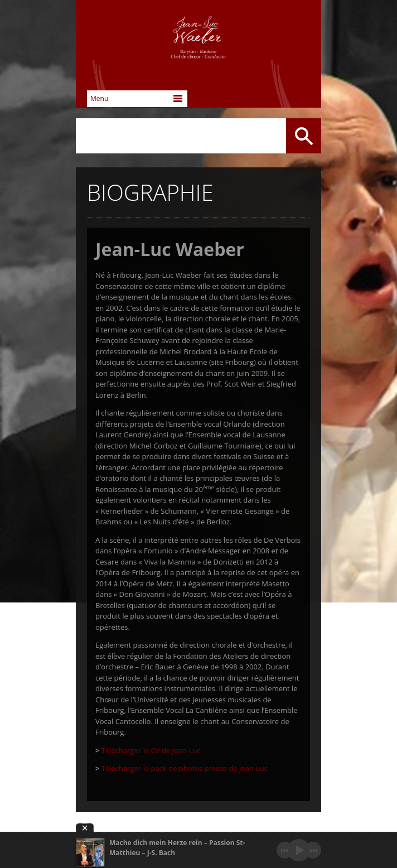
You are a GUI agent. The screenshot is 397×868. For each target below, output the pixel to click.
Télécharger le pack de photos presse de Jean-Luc (183, 768)
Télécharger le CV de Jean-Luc (150, 750)
